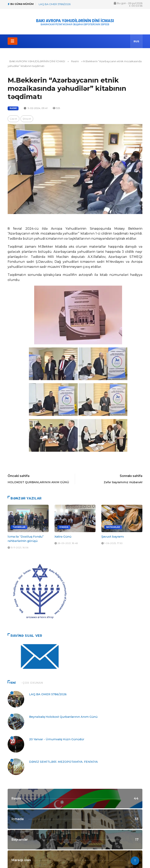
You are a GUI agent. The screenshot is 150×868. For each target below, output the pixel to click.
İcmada (64, 527)
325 (56, 108)
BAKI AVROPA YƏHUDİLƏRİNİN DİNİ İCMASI (75, 21)
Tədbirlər (19, 527)
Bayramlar (113, 527)
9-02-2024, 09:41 (36, 108)
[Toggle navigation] (12, 41)
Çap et (13, 119)
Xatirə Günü (63, 537)
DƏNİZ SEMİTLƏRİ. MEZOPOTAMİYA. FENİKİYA (63, 762)
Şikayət (27, 119)
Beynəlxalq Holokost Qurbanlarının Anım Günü (63, 717)
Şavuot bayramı (113, 537)
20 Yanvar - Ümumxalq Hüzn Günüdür (57, 739)
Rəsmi (75, 61)
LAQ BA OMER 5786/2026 (55, 4)
